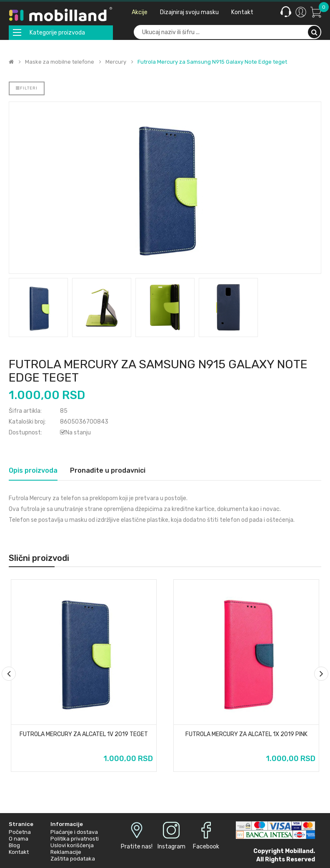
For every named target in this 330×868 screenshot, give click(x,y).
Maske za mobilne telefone (60, 62)
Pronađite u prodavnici (108, 470)
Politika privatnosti (75, 839)
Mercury (116, 62)
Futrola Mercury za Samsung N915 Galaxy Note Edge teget (212, 62)
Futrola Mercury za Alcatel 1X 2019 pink (246, 734)
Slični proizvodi (39, 558)
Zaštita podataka (73, 859)
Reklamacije (66, 852)
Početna (20, 832)
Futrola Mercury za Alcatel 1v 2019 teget (84, 734)
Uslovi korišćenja (72, 845)
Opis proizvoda (33, 470)
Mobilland (299, 851)
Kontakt (19, 852)
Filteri (27, 88)
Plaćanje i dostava (74, 832)
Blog (14, 845)
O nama (19, 839)
